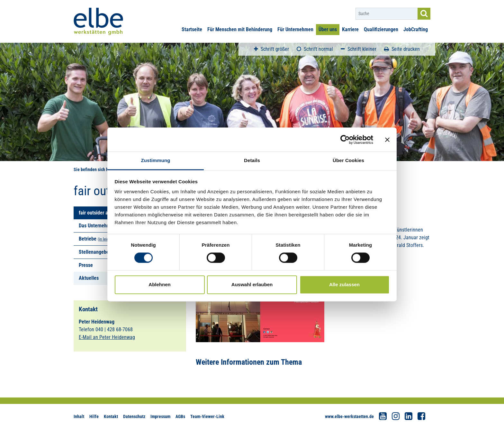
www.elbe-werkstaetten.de (349, 416)
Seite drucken (402, 49)
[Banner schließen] (387, 140)
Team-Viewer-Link (207, 416)
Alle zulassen (344, 284)
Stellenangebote (96, 252)
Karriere (350, 29)
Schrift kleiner (359, 49)
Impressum (160, 416)
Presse (86, 265)
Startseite (192, 29)
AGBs (180, 416)
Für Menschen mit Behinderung (240, 29)
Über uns (328, 29)
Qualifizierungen (381, 29)
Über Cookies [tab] (348, 160)
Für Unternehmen (295, 29)
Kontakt (111, 416)
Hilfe (94, 416)
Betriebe (88, 239)
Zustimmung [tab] (156, 160)
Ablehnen (159, 284)
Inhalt (79, 416)
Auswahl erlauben (252, 284)
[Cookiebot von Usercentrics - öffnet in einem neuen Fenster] (345, 140)
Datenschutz (134, 416)
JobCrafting (416, 29)
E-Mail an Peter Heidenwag (107, 337)
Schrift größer (271, 49)
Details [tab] (252, 160)
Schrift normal (315, 49)
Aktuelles (89, 278)
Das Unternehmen (97, 226)
